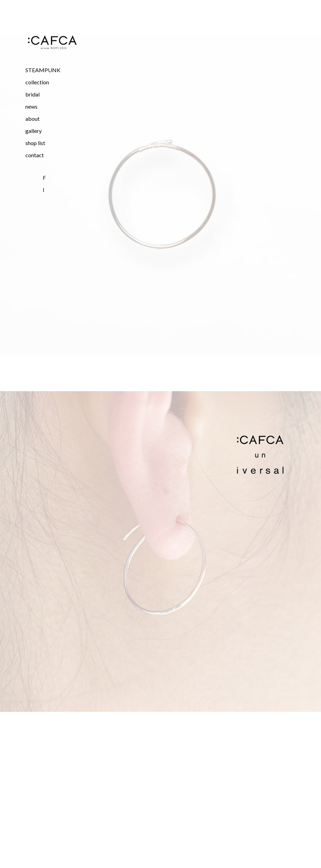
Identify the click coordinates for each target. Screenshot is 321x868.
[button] (52, 82)
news (31, 106)
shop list (35, 143)
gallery (34, 131)
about (32, 119)
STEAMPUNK (43, 70)
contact (35, 155)
